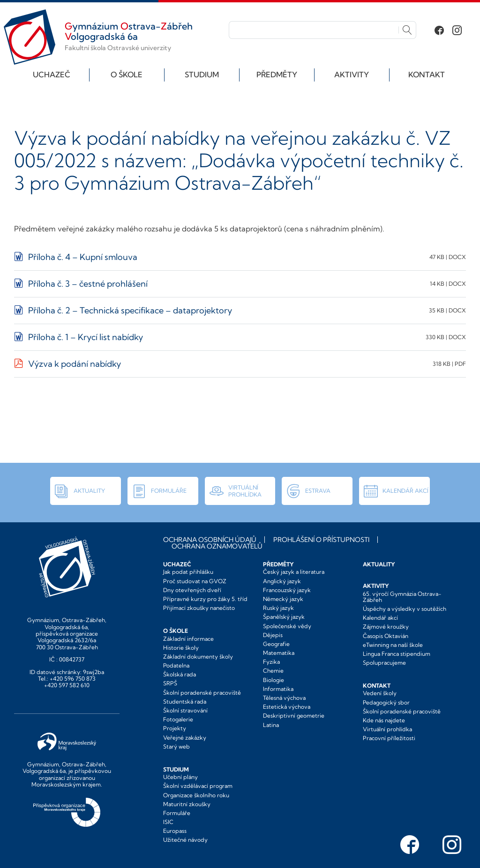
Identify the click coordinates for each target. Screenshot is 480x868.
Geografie (276, 644)
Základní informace (188, 639)
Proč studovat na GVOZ (195, 581)
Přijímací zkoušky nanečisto (199, 608)
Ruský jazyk (278, 608)
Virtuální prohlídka (387, 729)
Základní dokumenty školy (198, 657)
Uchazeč (52, 74)
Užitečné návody (185, 840)
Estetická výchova (287, 707)
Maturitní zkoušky (187, 804)
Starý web (176, 746)
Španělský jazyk (284, 617)
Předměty (277, 74)
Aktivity (352, 74)
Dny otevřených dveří (192, 590)
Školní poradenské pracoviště (202, 693)
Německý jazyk (283, 599)
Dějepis (273, 635)
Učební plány (180, 777)
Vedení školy (380, 693)
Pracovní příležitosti (389, 738)
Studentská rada (185, 701)
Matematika (279, 653)
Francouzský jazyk (287, 590)
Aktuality (379, 564)
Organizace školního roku (196, 795)
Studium (202, 74)
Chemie (273, 671)
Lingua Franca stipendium (397, 654)
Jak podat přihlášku (188, 572)
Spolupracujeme (384, 663)
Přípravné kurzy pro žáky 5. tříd (205, 599)
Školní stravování (185, 710)
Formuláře (177, 813)
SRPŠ (170, 683)
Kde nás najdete (384, 720)
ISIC (168, 822)
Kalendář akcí (380, 618)
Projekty (175, 728)
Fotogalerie (178, 719)
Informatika (278, 689)
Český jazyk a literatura (294, 572)
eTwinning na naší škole (393, 645)
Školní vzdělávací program (198, 786)
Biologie (274, 680)
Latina (271, 725)
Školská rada (180, 674)
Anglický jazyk (282, 581)
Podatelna (176, 665)
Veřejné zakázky (185, 738)
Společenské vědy (287, 626)
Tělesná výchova (284, 698)
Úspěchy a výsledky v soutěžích (405, 609)
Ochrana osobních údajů (210, 540)
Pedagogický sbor (386, 702)
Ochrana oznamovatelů (217, 546)
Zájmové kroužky (386, 627)
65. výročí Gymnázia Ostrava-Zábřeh (402, 597)
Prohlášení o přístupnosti (321, 540)
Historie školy (181, 648)
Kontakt (427, 74)
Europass (175, 831)
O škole (127, 74)
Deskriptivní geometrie (294, 716)
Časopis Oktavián (386, 636)
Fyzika (271, 662)
